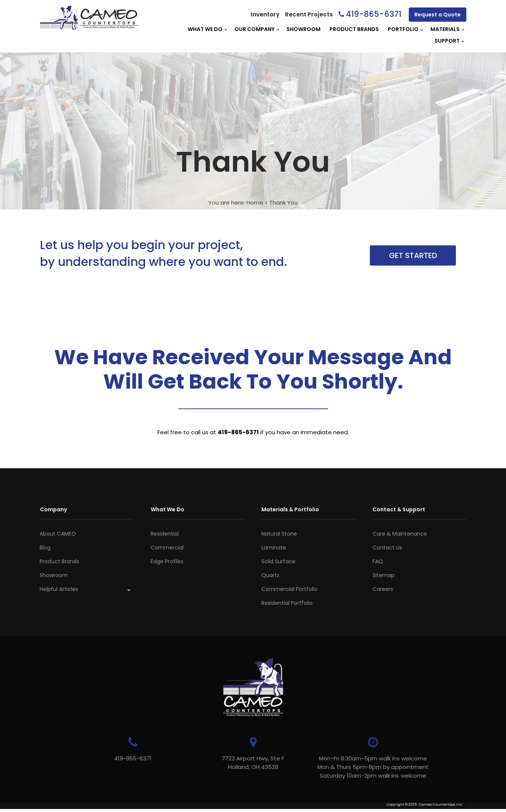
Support (447, 41)
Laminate (274, 548)
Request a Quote (438, 15)
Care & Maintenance (400, 534)
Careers (383, 589)
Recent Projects (309, 14)
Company (53, 509)
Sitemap (384, 575)
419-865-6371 (374, 14)
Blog (45, 548)
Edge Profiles (167, 561)
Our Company (254, 29)
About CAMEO (58, 534)
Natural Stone (279, 534)
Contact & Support (399, 509)
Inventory (265, 14)
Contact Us (387, 548)
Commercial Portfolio (289, 589)
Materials (445, 29)
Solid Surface (278, 561)
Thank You (283, 203)
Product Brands (354, 29)
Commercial (167, 548)
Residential (165, 534)
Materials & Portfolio (290, 509)
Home (255, 203)
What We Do (205, 29)
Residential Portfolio (287, 603)
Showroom (303, 29)
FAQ (378, 561)
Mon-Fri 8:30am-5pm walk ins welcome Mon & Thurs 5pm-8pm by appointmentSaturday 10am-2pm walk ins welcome (365, 767)
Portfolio (403, 29)
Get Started (413, 255)
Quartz (270, 575)
